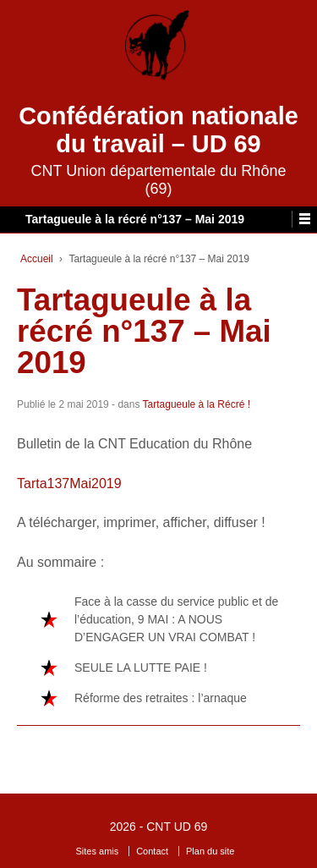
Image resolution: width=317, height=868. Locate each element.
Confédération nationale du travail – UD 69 (158, 130)
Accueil (37, 259)
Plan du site (210, 851)
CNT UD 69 (177, 827)
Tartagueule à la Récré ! (197, 404)
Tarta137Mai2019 (69, 483)
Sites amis (98, 851)
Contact (152, 851)
